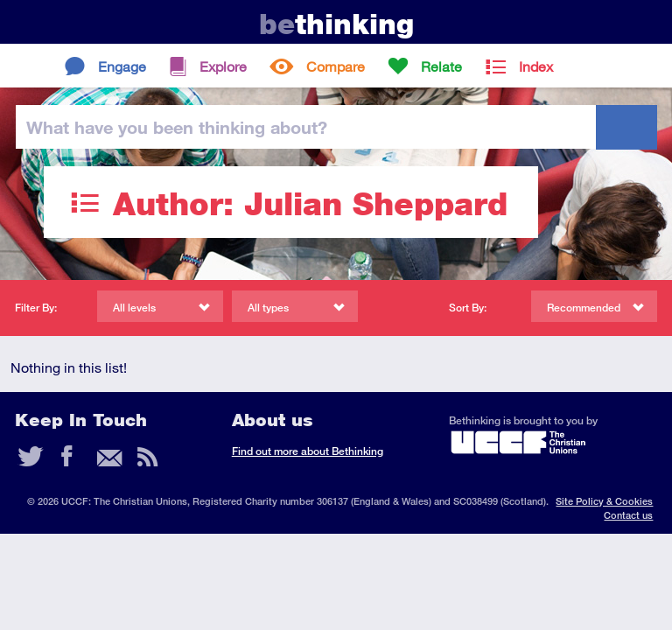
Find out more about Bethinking (308, 451)
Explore (223, 66)
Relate (441, 66)
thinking (336, 24)
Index (536, 66)
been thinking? (177, 127)
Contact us (628, 515)
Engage (122, 66)
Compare (336, 66)
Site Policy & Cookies (604, 501)
